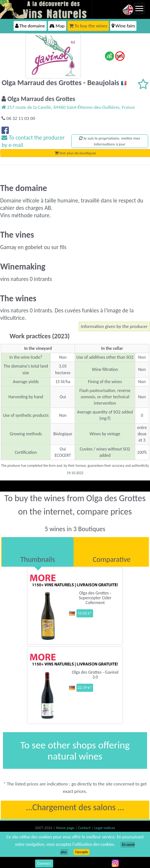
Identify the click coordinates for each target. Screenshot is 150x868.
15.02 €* (85, 613)
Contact (85, 828)
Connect (44, 863)
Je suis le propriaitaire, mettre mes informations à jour (110, 141)
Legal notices (105, 828)
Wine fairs (123, 26)
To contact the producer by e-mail (33, 141)
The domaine (30, 26)
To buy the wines (88, 26)
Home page (66, 828)
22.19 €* (85, 688)
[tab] (38, 552)
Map (57, 26)
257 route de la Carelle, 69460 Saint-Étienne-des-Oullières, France (68, 107)
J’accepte (81, 852)
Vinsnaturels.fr (46, 9)
